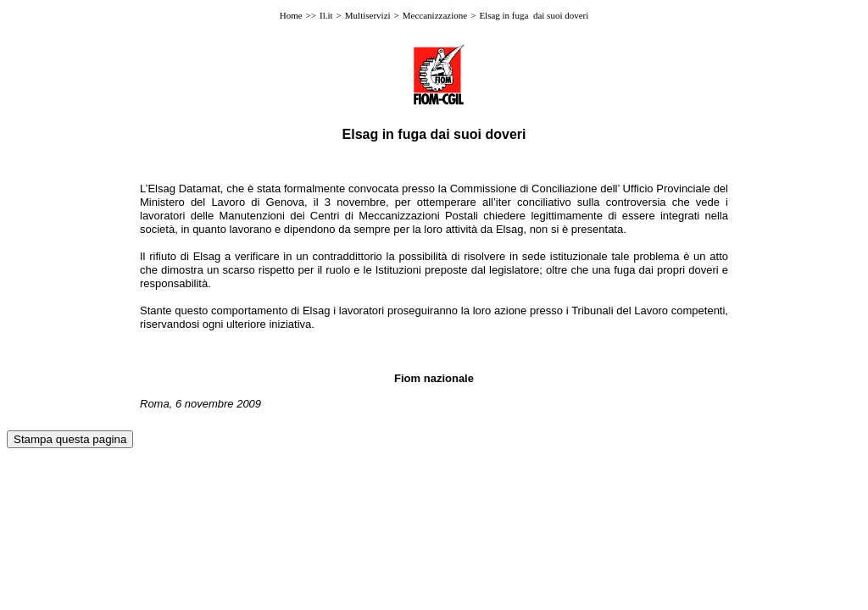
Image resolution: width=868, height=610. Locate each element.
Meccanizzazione (435, 15)
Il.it (326, 15)
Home (291, 15)
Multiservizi (368, 15)
